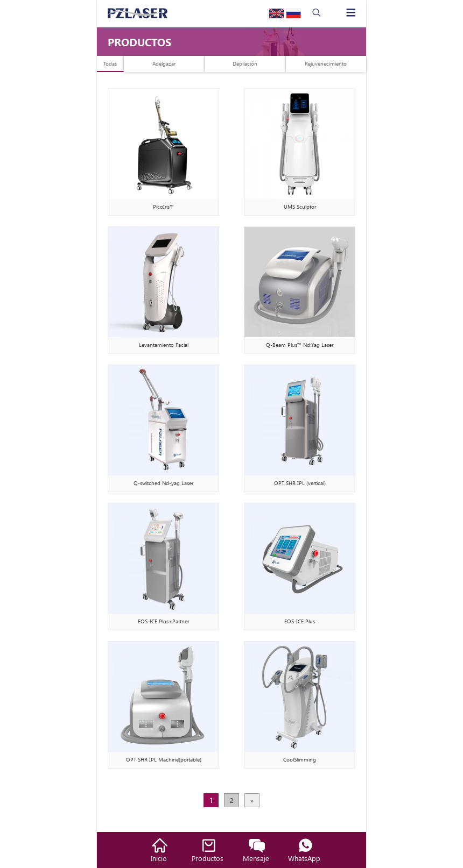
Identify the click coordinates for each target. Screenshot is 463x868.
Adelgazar (164, 63)
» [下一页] (252, 800)
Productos (208, 858)
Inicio (159, 858)
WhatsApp (304, 858)
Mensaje (256, 858)
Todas (110, 63)
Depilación (245, 63)
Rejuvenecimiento (326, 63)
